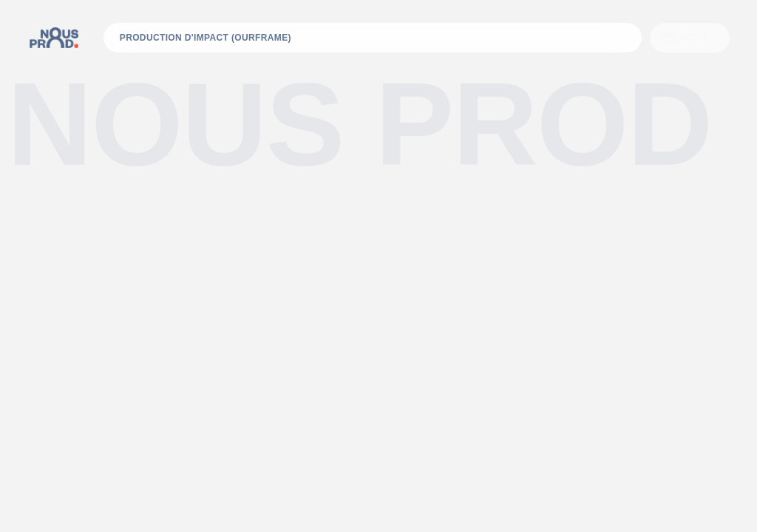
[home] (54, 38)
